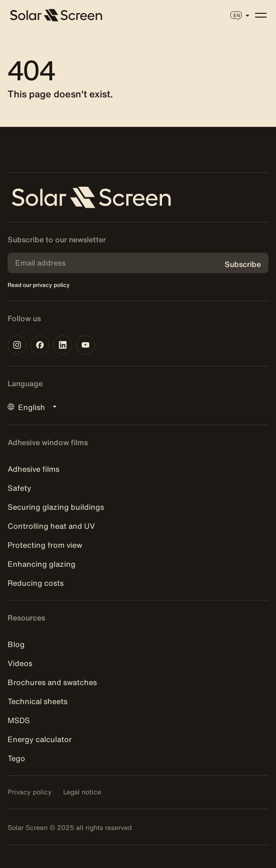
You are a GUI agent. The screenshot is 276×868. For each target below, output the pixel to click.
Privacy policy (30, 792)
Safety (19, 488)
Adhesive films (33, 469)
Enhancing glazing (42, 564)
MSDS (19, 720)
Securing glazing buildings (56, 507)
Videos (20, 663)
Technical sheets (38, 701)
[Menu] (261, 15)
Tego (16, 758)
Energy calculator (40, 739)
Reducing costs (36, 583)
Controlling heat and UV (51, 526)
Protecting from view (45, 545)
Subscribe (243, 264)
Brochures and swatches (52, 682)
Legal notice (82, 792)
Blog (16, 644)
